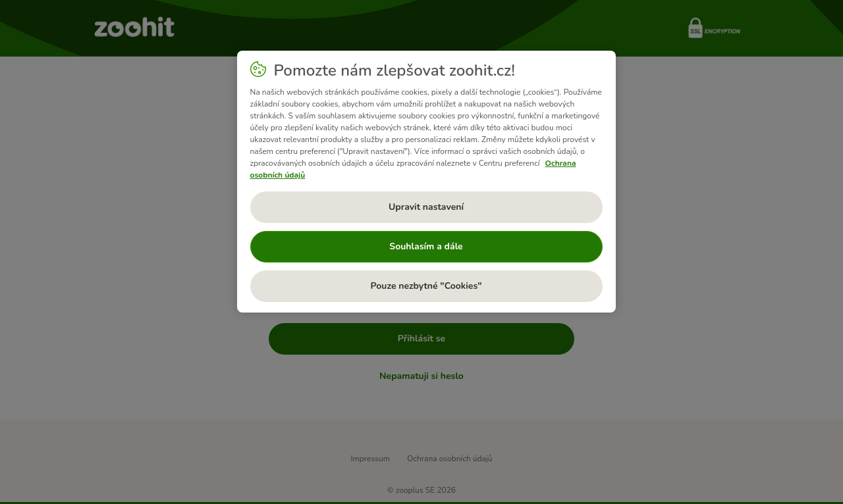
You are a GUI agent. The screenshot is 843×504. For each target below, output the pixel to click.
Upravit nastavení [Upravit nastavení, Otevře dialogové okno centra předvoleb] (426, 207)
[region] (426, 182)
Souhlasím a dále (426, 246)
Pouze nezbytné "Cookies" (426, 286)
